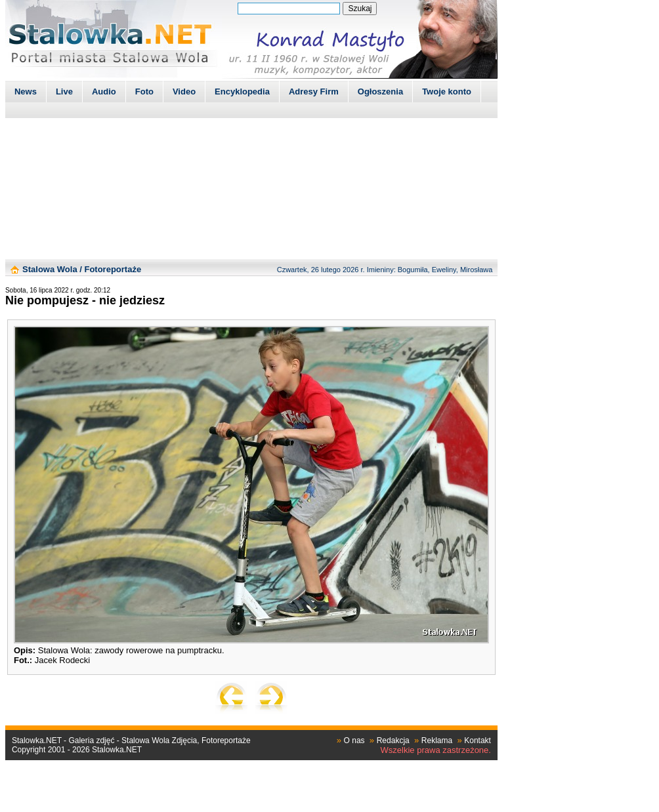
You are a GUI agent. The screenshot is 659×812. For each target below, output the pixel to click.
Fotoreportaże (113, 269)
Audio (104, 91)
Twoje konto (447, 91)
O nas (354, 741)
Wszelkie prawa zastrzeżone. (436, 750)
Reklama (437, 741)
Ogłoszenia (380, 91)
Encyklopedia (242, 91)
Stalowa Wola (50, 269)
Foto (144, 91)
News (26, 91)
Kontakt (478, 741)
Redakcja (393, 741)
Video (184, 91)
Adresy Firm (314, 91)
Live (64, 91)
